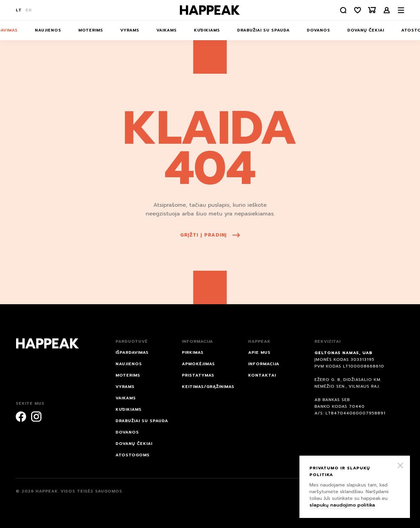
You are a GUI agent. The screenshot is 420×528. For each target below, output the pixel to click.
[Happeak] (210, 10)
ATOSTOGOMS (133, 455)
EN (29, 10)
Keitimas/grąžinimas (208, 387)
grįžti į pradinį (210, 235)
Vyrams (130, 30)
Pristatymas (198, 375)
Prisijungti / (387, 10)
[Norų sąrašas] (357, 10)
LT (19, 10)
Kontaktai (262, 375)
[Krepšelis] (372, 10)
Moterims (91, 30)
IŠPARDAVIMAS (132, 352)
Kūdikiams (207, 30)
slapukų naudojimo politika (342, 505)
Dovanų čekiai (366, 30)
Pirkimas (193, 352)
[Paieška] (342, 10)
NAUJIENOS (48, 30)
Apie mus (259, 352)
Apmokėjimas (198, 364)
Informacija (264, 364)
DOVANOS (319, 30)
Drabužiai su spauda (263, 30)
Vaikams (167, 30)
